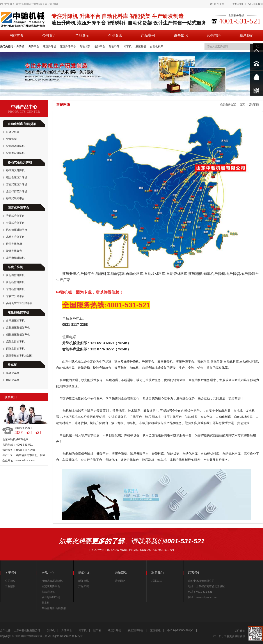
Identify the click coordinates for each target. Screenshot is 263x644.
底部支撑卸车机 (15, 342)
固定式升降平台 (18, 208)
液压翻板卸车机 (18, 312)
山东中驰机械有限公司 (27, 630)
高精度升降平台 (15, 237)
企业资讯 (115, 35)
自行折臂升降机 (15, 282)
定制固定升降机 (15, 153)
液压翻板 (141, 46)
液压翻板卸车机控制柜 (19, 356)
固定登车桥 (13, 380)
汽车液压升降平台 (17, 230)
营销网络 (214, 35)
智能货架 (86, 46)
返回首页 (217, 4)
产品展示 (82, 35)
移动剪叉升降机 (15, 170)
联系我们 (256, 4)
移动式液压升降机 (20, 162)
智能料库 (115, 46)
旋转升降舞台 (14, 251)
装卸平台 (100, 46)
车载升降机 (15, 267)
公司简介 (49, 35)
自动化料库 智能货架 (22, 124)
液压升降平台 (68, 46)
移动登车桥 (13, 373)
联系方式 (157, 581)
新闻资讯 (84, 581)
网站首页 (16, 35)
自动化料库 (156, 46)
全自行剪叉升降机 (17, 191)
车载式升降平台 (15, 296)
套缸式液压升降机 (17, 184)
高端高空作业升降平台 (19, 303)
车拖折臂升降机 (15, 289)
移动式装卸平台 (15, 198)
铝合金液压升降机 (17, 177)
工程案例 (10, 586)
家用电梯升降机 (15, 258)
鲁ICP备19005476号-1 (180, 630)
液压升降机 (50, 46)
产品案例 (148, 35)
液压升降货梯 (14, 244)
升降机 (21, 46)
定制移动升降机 (15, 146)
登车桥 (12, 365)
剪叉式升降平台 (15, 223)
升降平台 (34, 46)
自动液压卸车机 (15, 321)
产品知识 (84, 586)
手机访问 (236, 4)
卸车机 (128, 46)
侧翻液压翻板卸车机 (18, 335)
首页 (242, 105)
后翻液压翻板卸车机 (18, 328)
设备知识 (181, 35)
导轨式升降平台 (15, 216)
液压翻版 (155, 630)
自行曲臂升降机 (15, 275)
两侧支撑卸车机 (15, 349)
